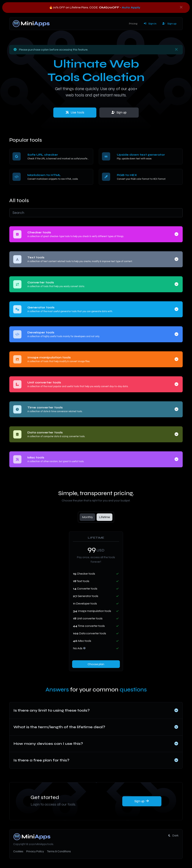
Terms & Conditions (59, 851)
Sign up (169, 24)
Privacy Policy (35, 851)
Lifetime (104, 517)
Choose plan (96, 664)
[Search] (96, 213)
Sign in (150, 24)
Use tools (75, 112)
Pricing (133, 24)
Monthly (87, 517)
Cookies (18, 851)
